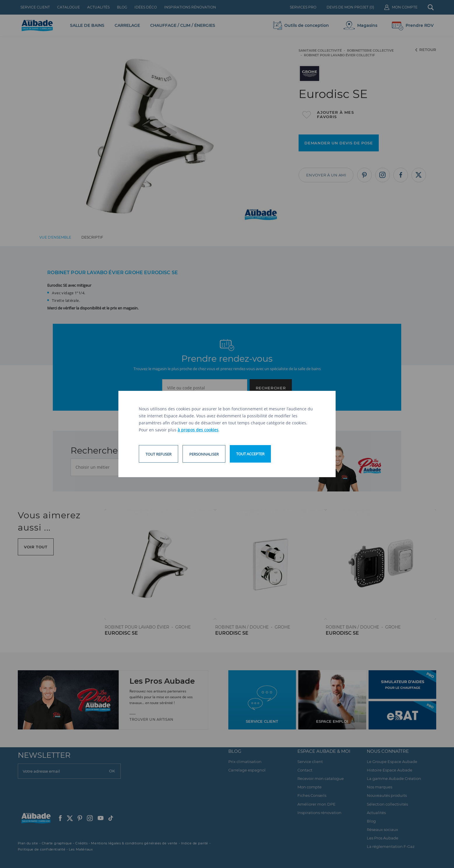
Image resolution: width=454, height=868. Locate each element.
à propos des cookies (198, 430)
